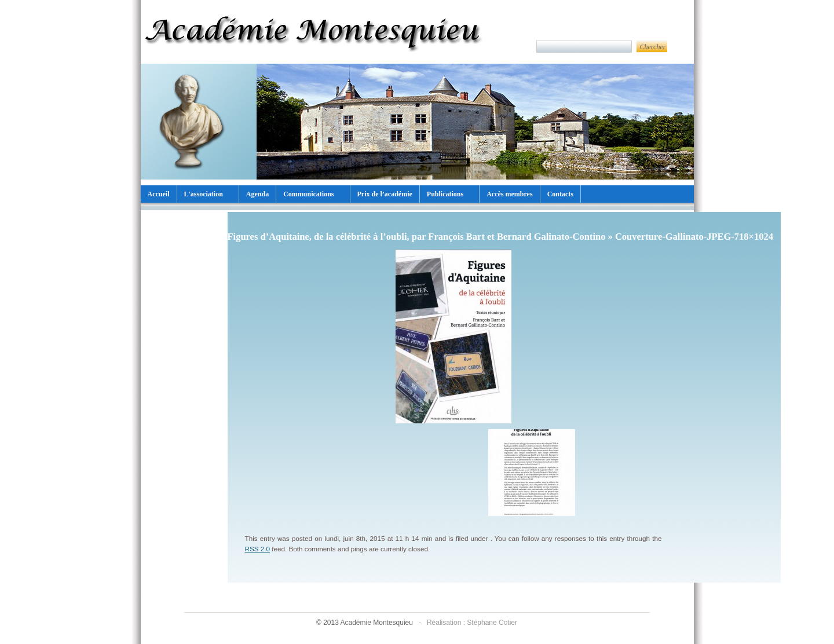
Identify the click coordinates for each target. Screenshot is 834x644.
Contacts (560, 194)
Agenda (257, 194)
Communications (308, 194)
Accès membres (509, 194)
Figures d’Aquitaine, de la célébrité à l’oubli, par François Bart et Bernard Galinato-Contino (417, 237)
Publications (445, 194)
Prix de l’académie (385, 194)
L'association (204, 194)
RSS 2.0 (258, 549)
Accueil (159, 194)
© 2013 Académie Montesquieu (365, 623)
